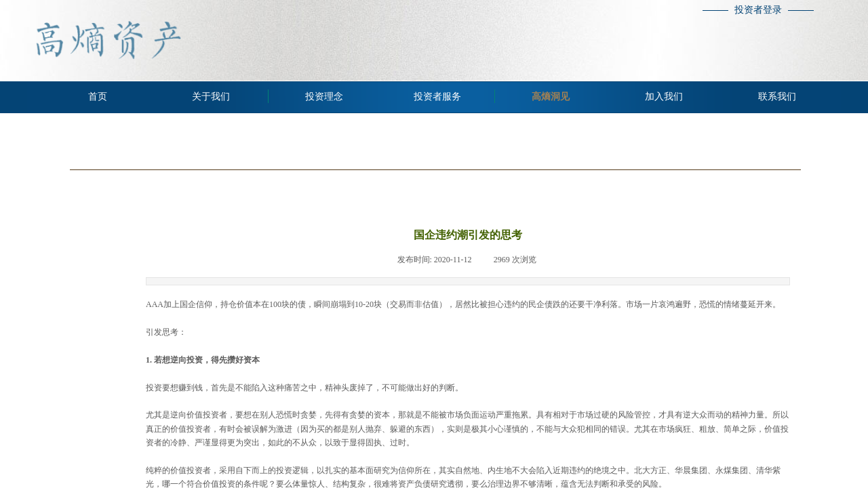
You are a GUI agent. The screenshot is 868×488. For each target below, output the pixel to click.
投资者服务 (437, 97)
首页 (98, 97)
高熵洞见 (551, 97)
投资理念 (324, 97)
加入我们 (664, 97)
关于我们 (211, 97)
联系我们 (777, 97)
